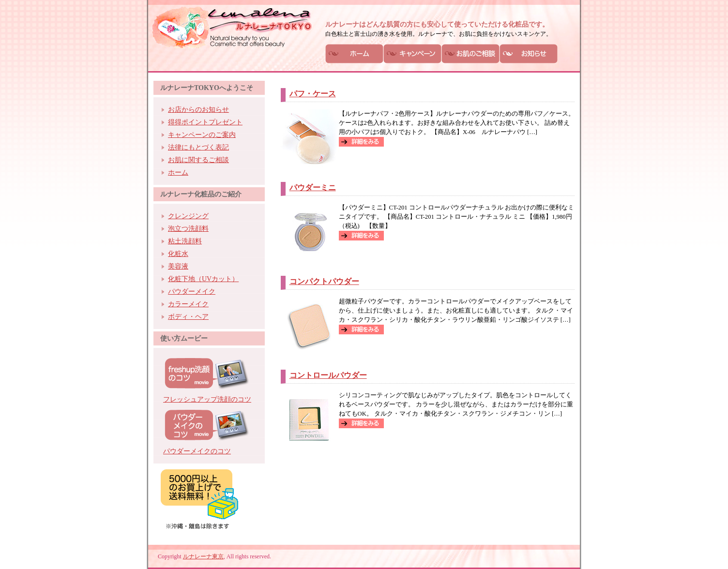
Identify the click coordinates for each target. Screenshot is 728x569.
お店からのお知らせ (198, 110)
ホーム (178, 172)
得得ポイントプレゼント (205, 122)
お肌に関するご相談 (198, 160)
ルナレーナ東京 (203, 556)
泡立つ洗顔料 (188, 229)
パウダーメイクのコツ (197, 451)
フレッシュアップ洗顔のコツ (207, 399)
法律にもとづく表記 (198, 147)
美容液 (178, 266)
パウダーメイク (192, 292)
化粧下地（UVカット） (203, 279)
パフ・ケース (313, 94)
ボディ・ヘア (188, 317)
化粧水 (178, 254)
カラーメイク (188, 304)
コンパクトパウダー (324, 281)
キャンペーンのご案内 (202, 135)
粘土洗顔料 (185, 241)
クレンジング (188, 216)
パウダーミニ (313, 187)
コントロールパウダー (328, 375)
